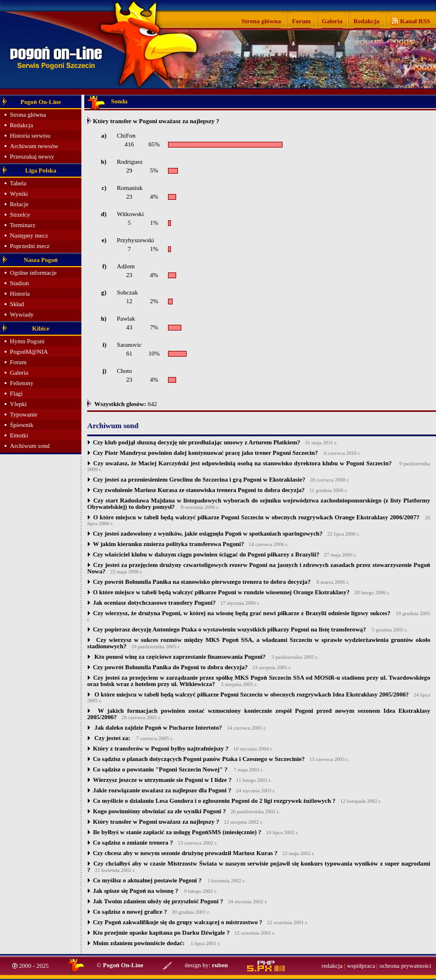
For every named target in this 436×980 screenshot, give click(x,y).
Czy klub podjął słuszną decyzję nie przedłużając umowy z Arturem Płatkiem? (197, 442)
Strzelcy (20, 215)
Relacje (19, 204)
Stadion (19, 283)
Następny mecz (29, 236)
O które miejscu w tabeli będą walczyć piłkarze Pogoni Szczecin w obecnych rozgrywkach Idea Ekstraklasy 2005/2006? (251, 694)
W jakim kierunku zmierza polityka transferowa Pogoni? (169, 544)
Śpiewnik (22, 425)
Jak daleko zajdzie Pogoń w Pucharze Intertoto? (158, 728)
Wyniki (19, 194)
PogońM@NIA (29, 352)
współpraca (361, 966)
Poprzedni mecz (30, 246)
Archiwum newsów (34, 146)
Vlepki (18, 404)
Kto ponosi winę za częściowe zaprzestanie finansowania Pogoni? (179, 657)
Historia (20, 294)
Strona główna (261, 21)
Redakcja (367, 21)
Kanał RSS (414, 21)
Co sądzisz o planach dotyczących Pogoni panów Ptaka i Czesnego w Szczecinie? (199, 759)
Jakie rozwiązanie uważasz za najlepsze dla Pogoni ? (162, 790)
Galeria (332, 21)
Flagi (16, 394)
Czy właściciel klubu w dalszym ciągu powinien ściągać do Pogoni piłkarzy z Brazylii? (206, 554)
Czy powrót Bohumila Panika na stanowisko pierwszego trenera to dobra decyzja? (202, 582)
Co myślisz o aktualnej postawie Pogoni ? (147, 880)
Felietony (22, 383)
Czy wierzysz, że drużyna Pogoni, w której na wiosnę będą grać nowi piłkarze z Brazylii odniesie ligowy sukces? (242, 613)
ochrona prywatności (405, 966)
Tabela (18, 183)
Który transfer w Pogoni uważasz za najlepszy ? (156, 822)
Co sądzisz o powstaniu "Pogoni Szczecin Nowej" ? (160, 769)
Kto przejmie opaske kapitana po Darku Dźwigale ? (161, 933)
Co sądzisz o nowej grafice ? (130, 912)
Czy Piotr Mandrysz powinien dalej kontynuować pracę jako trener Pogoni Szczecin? (206, 453)
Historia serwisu (30, 136)
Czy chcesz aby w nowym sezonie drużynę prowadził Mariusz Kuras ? (185, 853)
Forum (301, 21)
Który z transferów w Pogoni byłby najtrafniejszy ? (161, 749)
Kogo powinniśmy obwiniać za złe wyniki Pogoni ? (160, 811)
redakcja (332, 966)
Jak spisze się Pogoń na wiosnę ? (136, 891)
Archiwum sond (30, 446)
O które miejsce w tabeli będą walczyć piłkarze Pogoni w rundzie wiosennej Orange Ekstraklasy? (221, 592)
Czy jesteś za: (112, 738)
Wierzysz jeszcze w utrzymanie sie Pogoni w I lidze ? (162, 780)
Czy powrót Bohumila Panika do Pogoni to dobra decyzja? (170, 667)
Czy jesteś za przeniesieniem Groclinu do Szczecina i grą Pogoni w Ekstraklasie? (199, 480)
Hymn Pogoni (27, 341)
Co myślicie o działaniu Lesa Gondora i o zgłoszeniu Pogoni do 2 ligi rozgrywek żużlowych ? (214, 801)
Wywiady (22, 315)
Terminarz (23, 225)
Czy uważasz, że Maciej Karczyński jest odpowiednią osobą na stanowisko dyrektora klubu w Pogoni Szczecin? (242, 463)
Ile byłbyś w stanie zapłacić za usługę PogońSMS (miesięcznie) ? (177, 832)
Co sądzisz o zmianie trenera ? (133, 843)
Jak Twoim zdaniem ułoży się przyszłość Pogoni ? (158, 901)
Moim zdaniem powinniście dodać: (139, 943)
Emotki (19, 435)
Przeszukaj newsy (32, 157)
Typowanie (24, 414)
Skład (17, 304)
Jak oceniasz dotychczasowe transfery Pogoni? (154, 603)
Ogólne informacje (33, 273)
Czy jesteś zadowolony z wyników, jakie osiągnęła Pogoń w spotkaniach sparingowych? (208, 534)
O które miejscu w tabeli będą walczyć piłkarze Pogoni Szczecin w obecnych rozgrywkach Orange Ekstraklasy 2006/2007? (256, 517)
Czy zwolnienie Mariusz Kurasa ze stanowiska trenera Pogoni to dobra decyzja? (199, 490)
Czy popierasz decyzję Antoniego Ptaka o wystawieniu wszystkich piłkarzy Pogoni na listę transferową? (230, 629)
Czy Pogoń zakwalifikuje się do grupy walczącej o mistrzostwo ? (178, 922)
